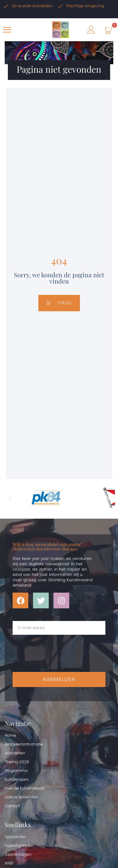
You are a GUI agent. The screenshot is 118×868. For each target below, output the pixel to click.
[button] (10, 499)
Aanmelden (59, 679)
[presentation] (60, 653)
